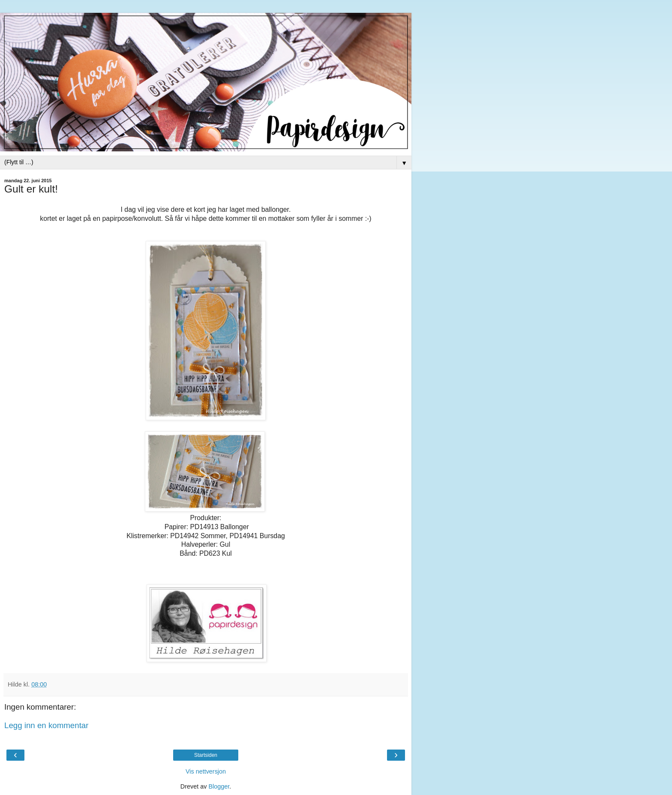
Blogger (219, 786)
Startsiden (206, 755)
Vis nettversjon (206, 771)
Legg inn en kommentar (46, 725)
